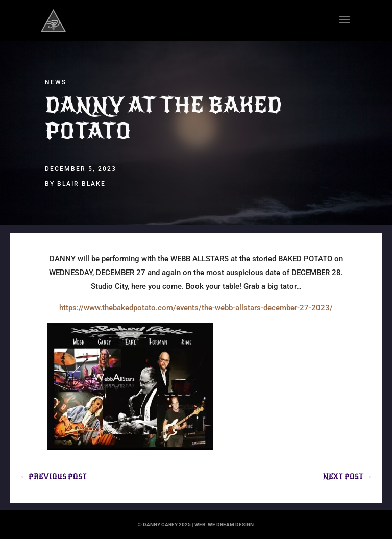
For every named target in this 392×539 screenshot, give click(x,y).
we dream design (231, 524)
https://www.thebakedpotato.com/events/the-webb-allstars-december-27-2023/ (196, 308)
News (56, 82)
